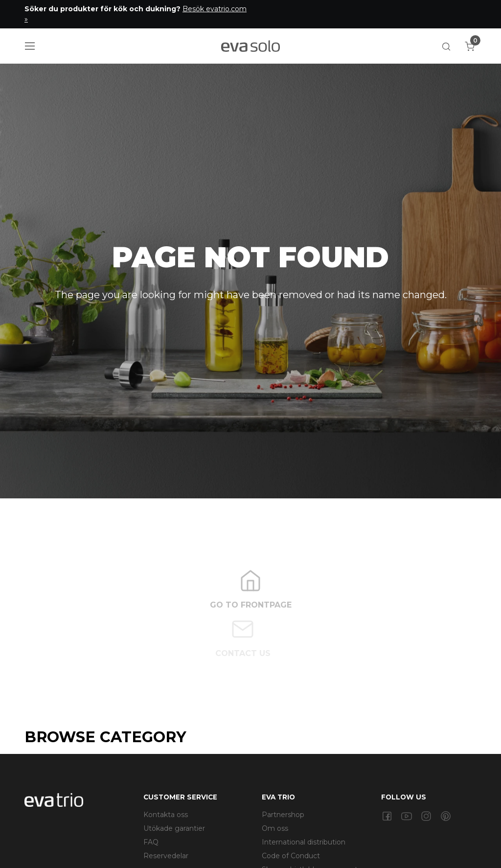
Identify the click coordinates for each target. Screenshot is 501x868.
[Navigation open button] (30, 46)
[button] (446, 46)
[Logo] (250, 46)
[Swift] (54, 800)
